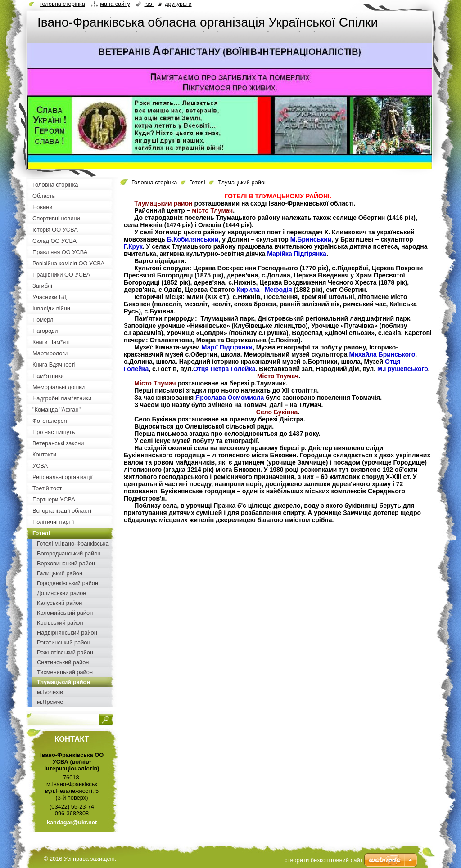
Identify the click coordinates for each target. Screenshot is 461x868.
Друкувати (178, 4)
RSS (149, 4)
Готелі (197, 182)
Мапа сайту (115, 4)
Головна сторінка (154, 182)
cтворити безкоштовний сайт (324, 860)
